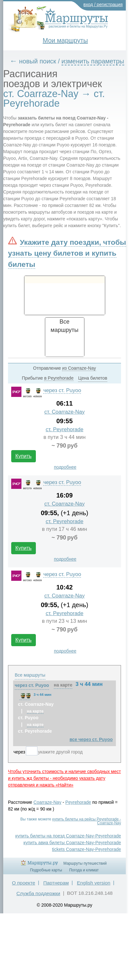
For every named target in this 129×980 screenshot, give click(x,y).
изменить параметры (93, 61)
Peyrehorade (78, 802)
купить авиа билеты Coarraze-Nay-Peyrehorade (72, 843)
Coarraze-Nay (48, 802)
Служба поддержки (38, 893)
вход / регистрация (103, 4)
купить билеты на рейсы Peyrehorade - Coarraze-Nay (87, 821)
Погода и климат (84, 870)
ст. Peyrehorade (65, 429)
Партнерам (56, 883)
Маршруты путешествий (85, 863)
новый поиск (38, 61)
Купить (24, 456)
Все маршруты (30, 675)
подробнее (65, 467)
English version (93, 883)
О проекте (24, 883)
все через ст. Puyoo (91, 739)
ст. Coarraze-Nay (65, 412)
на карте (63, 685)
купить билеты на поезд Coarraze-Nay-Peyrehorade (68, 836)
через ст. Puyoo (62, 390)
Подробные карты (46, 870)
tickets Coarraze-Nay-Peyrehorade (86, 849)
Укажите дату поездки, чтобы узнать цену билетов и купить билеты (67, 253)
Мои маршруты (65, 40)
